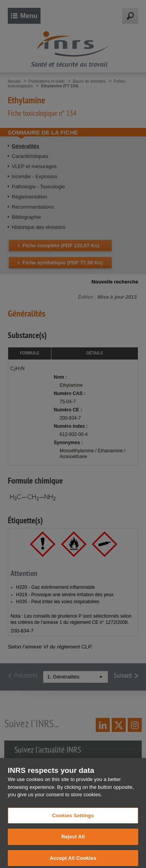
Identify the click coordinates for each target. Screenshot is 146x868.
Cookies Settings (73, 819)
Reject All (73, 841)
